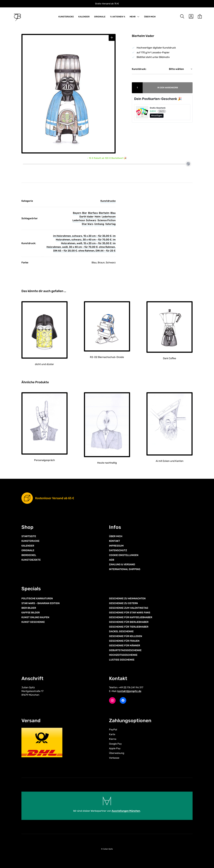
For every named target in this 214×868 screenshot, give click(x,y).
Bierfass (93, 213)
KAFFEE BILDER (31, 613)
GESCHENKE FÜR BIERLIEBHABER (129, 622)
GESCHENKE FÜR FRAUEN (124, 641)
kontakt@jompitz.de (129, 691)
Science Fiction (107, 220)
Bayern (77, 213)
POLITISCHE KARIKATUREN (37, 598)
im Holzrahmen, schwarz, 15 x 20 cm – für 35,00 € (82, 236)
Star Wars (88, 224)
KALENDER (84, 17)
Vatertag (110, 224)
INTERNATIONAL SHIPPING (125, 569)
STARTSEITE (29, 536)
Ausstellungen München (126, 811)
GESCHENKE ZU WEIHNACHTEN (127, 598)
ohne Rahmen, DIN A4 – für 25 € (97, 251)
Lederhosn (79, 220)
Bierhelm (104, 213)
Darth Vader (87, 217)
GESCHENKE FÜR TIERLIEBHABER (129, 627)
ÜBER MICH (150, 17)
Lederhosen (109, 217)
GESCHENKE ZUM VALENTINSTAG (129, 608)
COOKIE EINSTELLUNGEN (124, 555)
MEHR (133, 17)
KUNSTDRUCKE (66, 17)
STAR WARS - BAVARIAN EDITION (41, 603)
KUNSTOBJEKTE (31, 560)
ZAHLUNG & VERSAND (122, 564)
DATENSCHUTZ (118, 550)
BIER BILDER (29, 608)
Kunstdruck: (139, 69)
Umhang (99, 224)
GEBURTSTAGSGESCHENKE (125, 650)
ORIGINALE (100, 17)
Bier (85, 213)
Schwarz (91, 220)
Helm (98, 217)
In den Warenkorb (168, 88)
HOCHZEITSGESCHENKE (123, 655)
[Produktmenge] (137, 88)
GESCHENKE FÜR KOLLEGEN (126, 636)
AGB (112, 560)
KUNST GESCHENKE (33, 622)
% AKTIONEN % (118, 17)
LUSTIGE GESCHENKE (122, 660)
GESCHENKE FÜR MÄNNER (125, 645)
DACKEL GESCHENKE (121, 631)
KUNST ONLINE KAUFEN (35, 617)
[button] (112, 38)
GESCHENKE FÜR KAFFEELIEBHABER (131, 617)
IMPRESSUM (116, 546)
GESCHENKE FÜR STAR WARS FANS (130, 613)
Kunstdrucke (108, 201)
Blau (113, 213)
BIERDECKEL (29, 555)
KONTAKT (115, 541)
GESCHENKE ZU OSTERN (123, 603)
